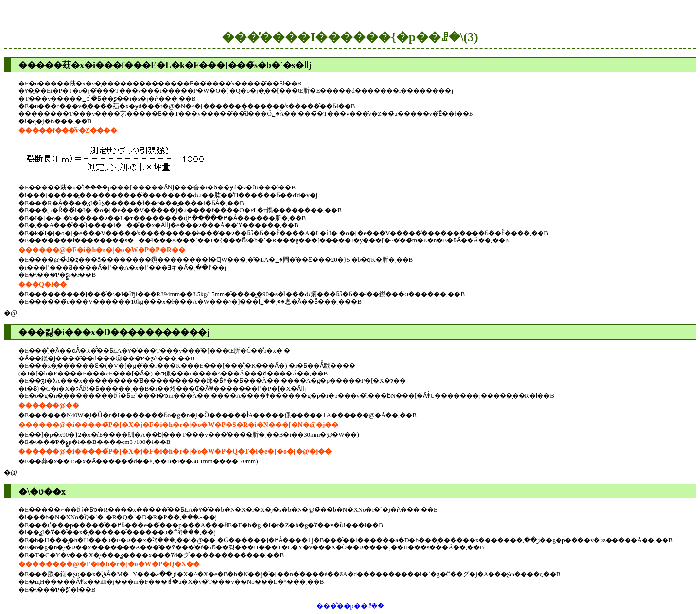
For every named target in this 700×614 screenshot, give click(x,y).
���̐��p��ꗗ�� (350, 606)
